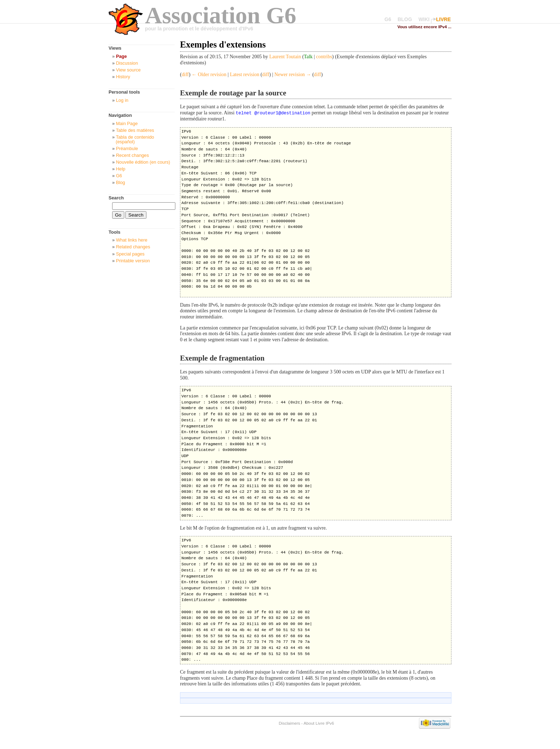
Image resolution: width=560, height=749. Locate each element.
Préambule (127, 148)
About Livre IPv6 (319, 723)
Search (116, 198)
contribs (324, 57)
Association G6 (221, 15)
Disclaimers (289, 723)
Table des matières (135, 130)
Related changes (133, 247)
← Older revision (209, 75)
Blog (121, 182)
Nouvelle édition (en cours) (143, 162)
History (123, 77)
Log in (122, 100)
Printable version (133, 261)
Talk (308, 57)
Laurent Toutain (285, 57)
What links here (132, 240)
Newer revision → (293, 75)
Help (121, 169)
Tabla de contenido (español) (135, 139)
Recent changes (132, 155)
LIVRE (443, 19)
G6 (388, 19)
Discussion (127, 63)
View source (128, 70)
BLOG (405, 19)
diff (185, 75)
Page (121, 56)
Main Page (127, 123)
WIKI (424, 19)
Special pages (130, 254)
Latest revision (245, 75)
